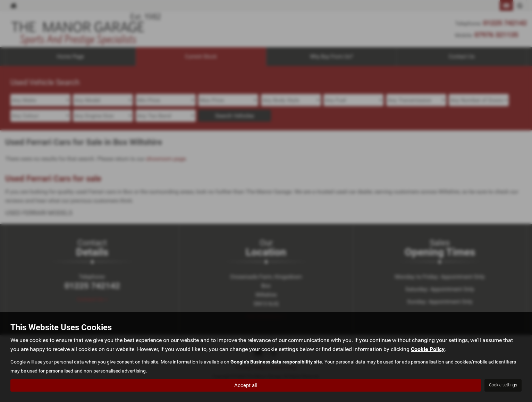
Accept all (246, 385)
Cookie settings (503, 385)
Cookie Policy (428, 349)
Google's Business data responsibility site (276, 362)
